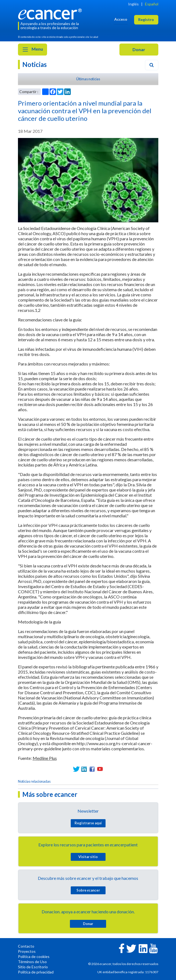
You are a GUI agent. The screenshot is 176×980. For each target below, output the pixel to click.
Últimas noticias (88, 79)
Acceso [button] (121, 19)
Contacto (26, 946)
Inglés (133, 4)
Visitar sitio (88, 857)
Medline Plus (45, 758)
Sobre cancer (88, 890)
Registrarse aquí (88, 823)
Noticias (35, 64)
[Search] (152, 65)
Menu (33, 50)
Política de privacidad (36, 972)
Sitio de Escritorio (33, 967)
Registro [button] (146, 19)
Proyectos (27, 951)
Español (152, 4)
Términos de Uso (32, 962)
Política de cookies (34, 956)
